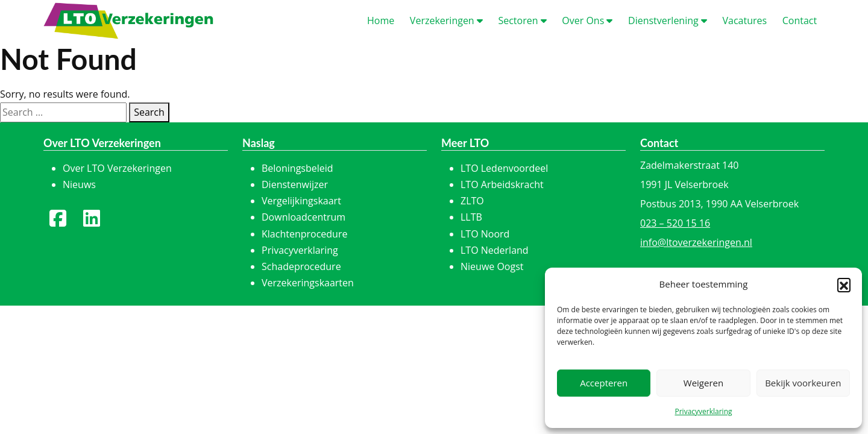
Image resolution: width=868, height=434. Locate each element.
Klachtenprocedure (304, 234)
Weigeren (703, 383)
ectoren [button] (522, 20)
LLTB (471, 217)
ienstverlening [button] (668, 20)
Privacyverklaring (703, 411)
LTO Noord (485, 234)
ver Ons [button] (587, 20)
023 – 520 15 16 (675, 223)
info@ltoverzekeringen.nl (696, 242)
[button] (844, 285)
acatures (744, 20)
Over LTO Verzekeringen (117, 168)
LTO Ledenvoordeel (504, 168)
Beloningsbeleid (297, 168)
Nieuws (79, 184)
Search (149, 112)
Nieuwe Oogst (492, 266)
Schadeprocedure (301, 266)
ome (381, 20)
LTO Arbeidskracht (502, 184)
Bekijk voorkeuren (803, 383)
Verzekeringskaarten (308, 283)
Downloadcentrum (303, 217)
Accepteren (604, 383)
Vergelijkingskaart (301, 201)
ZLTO (472, 201)
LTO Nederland (495, 250)
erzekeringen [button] (446, 20)
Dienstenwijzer (295, 184)
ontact (800, 20)
